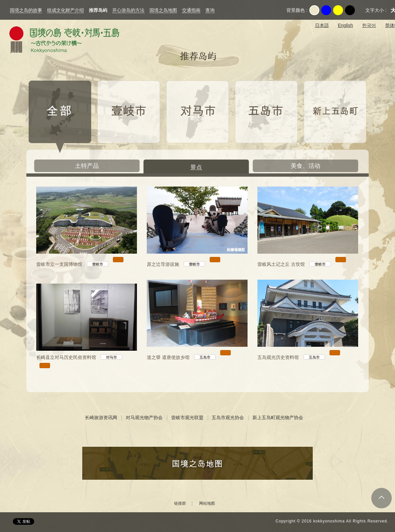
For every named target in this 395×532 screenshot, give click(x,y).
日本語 (322, 25)
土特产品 (87, 166)
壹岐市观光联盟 (187, 418)
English (345, 25)
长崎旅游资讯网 (101, 418)
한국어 (369, 25)
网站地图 (207, 504)
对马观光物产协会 (144, 418)
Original (314, 10)
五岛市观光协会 (228, 418)
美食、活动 (305, 166)
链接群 (180, 504)
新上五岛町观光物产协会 (278, 418)
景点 (196, 167)
